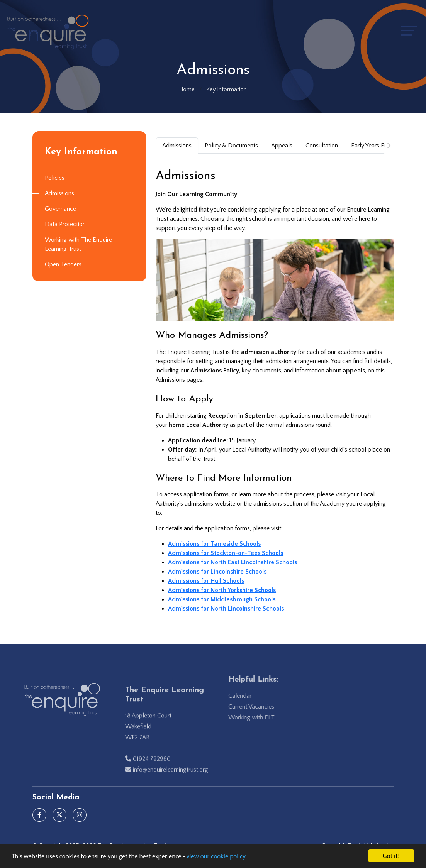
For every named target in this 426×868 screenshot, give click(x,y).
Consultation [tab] (322, 146)
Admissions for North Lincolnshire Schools (227, 609)
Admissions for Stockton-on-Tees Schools (226, 553)
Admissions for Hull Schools (207, 581)
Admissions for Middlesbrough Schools (222, 599)
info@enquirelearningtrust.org (171, 780)
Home (187, 90)
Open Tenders (62, 264)
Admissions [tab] (178, 146)
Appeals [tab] (283, 146)
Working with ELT (261, 717)
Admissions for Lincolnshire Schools (218, 572)
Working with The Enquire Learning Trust (78, 244)
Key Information (227, 90)
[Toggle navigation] (409, 31)
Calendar (249, 696)
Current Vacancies (261, 707)
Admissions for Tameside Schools (215, 544)
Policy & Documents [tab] (232, 146)
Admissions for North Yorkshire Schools (223, 590)
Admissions (59, 193)
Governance (60, 209)
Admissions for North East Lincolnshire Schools (233, 562)
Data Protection (64, 224)
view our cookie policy (216, 857)
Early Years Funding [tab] (377, 146)
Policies (54, 178)
